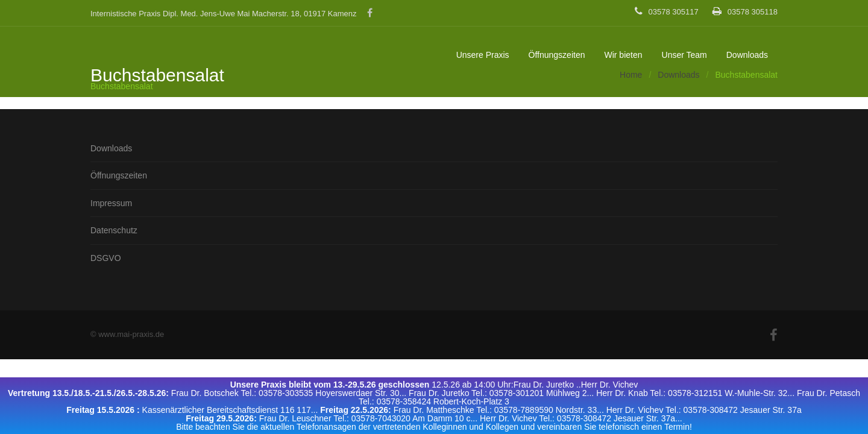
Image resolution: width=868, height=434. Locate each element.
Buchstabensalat (122, 86)
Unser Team (684, 55)
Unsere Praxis (483, 55)
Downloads (747, 55)
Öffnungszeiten (557, 55)
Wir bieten (623, 55)
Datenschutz (114, 230)
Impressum (111, 203)
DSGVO (106, 258)
